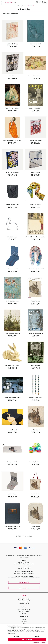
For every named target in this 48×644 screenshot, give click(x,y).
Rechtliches (24, 617)
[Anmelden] (43, 2)
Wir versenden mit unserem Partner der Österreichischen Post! (24, 555)
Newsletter (24, 588)
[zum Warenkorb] (45, 2)
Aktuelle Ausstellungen (24, 598)
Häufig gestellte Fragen (24, 610)
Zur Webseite (24, 582)
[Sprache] (37, 2)
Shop (24, 595)
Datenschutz (36, 642)
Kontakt (24, 619)
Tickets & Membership (24, 600)
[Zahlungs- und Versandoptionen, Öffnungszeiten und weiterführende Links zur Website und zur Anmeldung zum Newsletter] (24, 568)
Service (24, 607)
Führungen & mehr (24, 602)
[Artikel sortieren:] (24, 14)
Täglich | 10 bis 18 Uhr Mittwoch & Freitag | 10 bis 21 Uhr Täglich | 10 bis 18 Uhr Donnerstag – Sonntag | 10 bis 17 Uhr (24, 566)
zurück (20, 536)
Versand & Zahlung (24, 612)
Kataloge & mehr (24, 604)
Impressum (24, 621)
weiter (28, 536)
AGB (24, 623)
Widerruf (24, 613)
